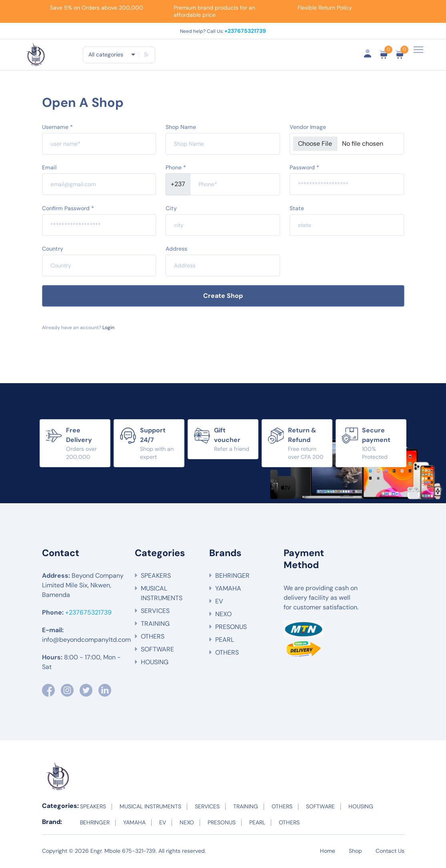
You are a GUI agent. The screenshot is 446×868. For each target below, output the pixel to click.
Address (176, 250)
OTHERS (153, 638)
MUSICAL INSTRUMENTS (162, 595)
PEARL (225, 641)
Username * (57, 128)
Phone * (176, 169)
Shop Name (181, 128)
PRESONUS (231, 628)
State (297, 209)
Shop (355, 852)
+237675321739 (245, 30)
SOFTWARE (157, 651)
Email (49, 169)
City (171, 209)
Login (108, 329)
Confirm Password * (68, 209)
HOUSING (155, 664)
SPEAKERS (156, 577)
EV (219, 603)
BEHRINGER (232, 577)
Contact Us (390, 852)
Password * (304, 169)
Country (53, 250)
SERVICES (155, 612)
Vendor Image (308, 128)
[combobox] (111, 54)
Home (328, 852)
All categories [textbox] (106, 54)
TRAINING (155, 625)
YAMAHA (228, 590)
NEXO (223, 616)
